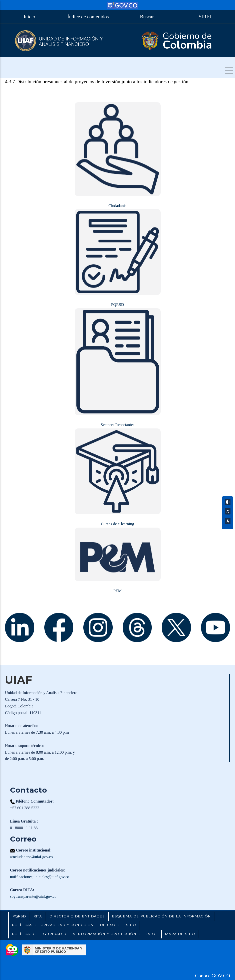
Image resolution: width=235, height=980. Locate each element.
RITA (38, 916)
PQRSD (117, 305)
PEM (117, 591)
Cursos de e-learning (117, 524)
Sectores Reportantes (117, 425)
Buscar (147, 17)
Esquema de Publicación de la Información (161, 916)
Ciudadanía (117, 206)
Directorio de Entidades (77, 916)
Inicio (29, 17)
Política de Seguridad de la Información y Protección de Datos (85, 934)
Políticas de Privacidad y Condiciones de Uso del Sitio (74, 925)
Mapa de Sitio (180, 934)
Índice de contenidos (88, 17)
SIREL (206, 17)
